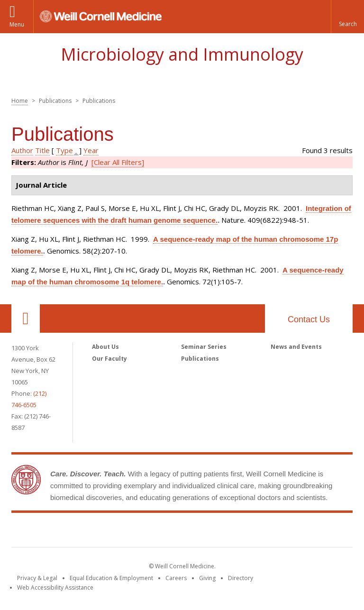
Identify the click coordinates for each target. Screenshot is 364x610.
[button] (347, 17)
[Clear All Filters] (118, 162)
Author (22, 150)
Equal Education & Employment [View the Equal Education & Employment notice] (111, 578)
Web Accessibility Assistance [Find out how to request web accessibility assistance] (55, 587)
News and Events (296, 347)
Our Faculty (109, 359)
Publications (200, 359)
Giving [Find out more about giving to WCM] (207, 578)
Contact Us (309, 319)
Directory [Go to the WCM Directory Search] (241, 578)
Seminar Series (204, 347)
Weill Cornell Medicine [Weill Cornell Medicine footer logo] (182, 532)
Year (91, 150)
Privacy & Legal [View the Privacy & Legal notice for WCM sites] (37, 578)
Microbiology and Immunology (182, 54)
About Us (105, 347)
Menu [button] (17, 24)
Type (64, 150)
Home (20, 101)
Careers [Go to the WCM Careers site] (176, 578)
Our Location (26, 319)
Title (42, 150)
